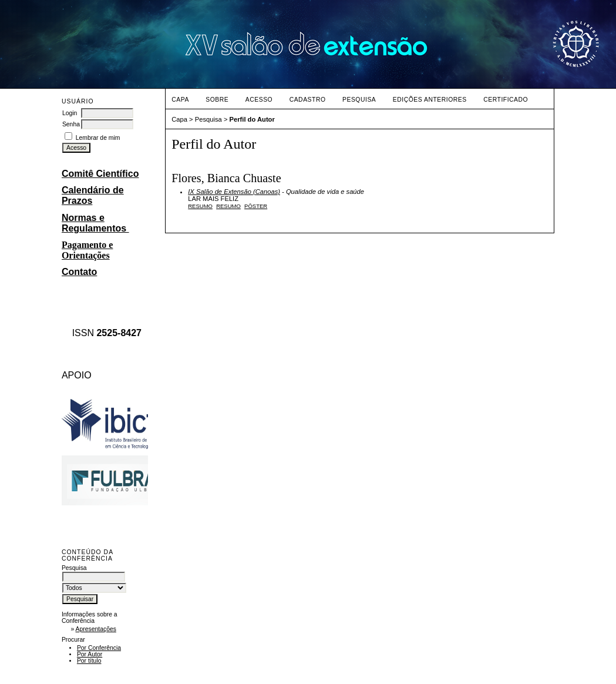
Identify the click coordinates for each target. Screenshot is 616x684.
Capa (180, 100)
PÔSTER (256, 206)
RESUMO (228, 206)
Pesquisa (359, 100)
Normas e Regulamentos (95, 223)
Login (70, 113)
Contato (79, 272)
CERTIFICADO (506, 100)
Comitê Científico (100, 174)
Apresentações (96, 629)
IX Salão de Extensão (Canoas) (234, 192)
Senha (71, 124)
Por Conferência (99, 648)
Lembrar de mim (98, 138)
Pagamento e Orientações (87, 250)
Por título (89, 661)
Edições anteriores (430, 100)
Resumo (200, 206)
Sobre (217, 100)
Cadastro (308, 100)
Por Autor (90, 654)
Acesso (259, 100)
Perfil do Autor (252, 119)
